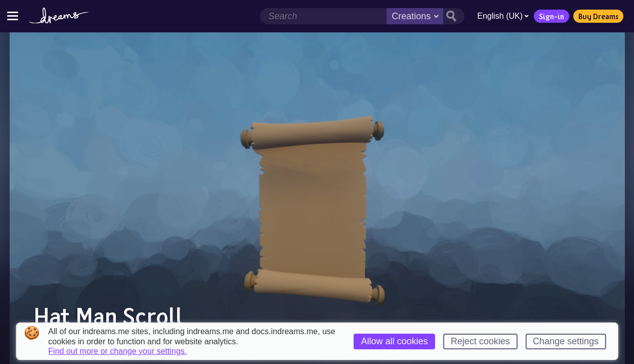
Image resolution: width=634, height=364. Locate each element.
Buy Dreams (598, 16)
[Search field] (323, 16)
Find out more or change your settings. (117, 351)
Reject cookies (480, 341)
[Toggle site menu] (13, 16)
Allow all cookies (394, 341)
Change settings (566, 341)
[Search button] (454, 16)
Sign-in (552, 16)
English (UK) (503, 16)
